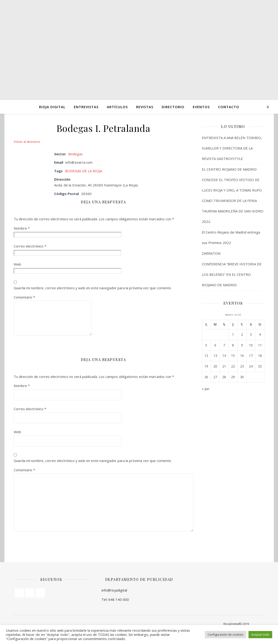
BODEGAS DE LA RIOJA (83, 171)
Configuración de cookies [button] (226, 634)
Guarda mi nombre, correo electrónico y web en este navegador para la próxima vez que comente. (93, 288)
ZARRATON (211, 253)
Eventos (201, 107)
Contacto (229, 107)
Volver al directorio (27, 142)
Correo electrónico (30, 246)
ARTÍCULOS (117, 107)
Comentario (24, 297)
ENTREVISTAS (86, 107)
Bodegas (75, 154)
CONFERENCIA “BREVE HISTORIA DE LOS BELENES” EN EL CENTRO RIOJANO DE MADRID (232, 274)
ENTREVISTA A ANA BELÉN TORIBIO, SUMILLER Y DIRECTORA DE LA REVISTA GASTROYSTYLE (232, 148)
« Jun (206, 389)
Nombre (22, 228)
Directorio (173, 107)
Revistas (145, 107)
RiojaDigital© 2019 (236, 624)
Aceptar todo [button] (260, 634)
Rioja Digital (52, 107)
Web (17, 264)
